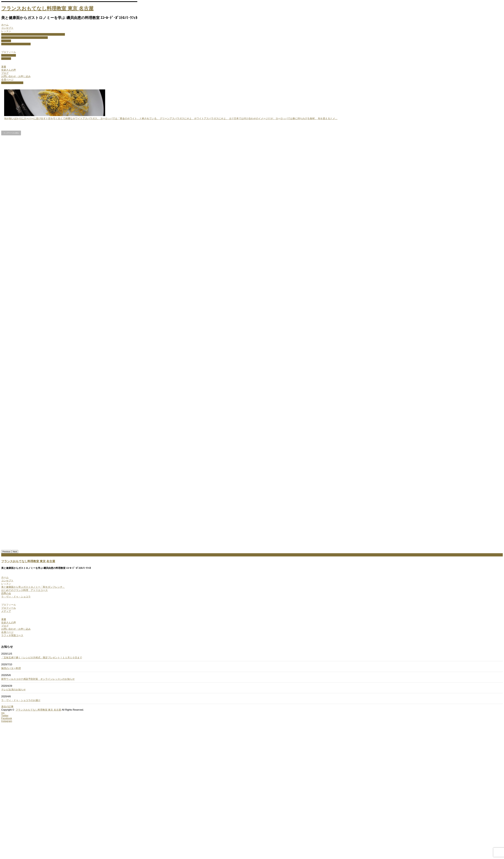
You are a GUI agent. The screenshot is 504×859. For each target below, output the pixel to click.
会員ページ (7, 80)
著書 (4, 67)
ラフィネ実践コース (12, 83)
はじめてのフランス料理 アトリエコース (24, 38)
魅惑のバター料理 (11, 668)
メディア (6, 59)
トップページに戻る (11, 133)
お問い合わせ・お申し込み (16, 76)
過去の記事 (7, 707)
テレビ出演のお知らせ (13, 690)
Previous (6, 552)
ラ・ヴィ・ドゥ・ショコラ (16, 44)
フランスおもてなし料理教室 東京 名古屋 (47, 8)
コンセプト (7, 28)
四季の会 (6, 41)
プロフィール (9, 52)
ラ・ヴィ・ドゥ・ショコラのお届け (21, 700)
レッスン (6, 31)
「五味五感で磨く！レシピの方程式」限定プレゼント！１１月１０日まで (42, 658)
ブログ (5, 73)
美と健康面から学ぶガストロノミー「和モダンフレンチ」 (33, 34)
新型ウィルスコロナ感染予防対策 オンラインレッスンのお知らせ (38, 679)
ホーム (5, 25)
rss (3, 713)
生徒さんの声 (9, 70)
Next (15, 552)
